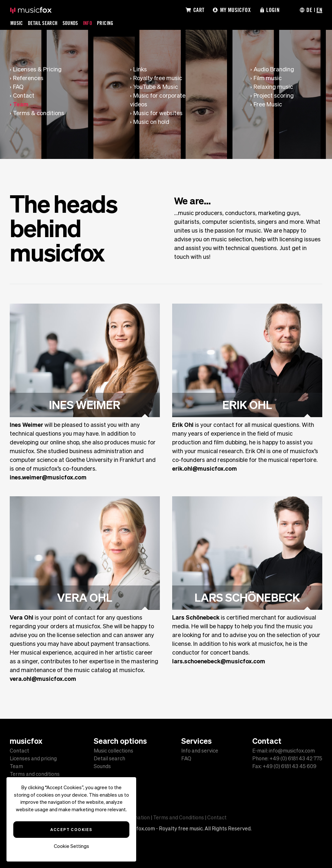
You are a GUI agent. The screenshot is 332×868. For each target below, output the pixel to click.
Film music (268, 78)
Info (88, 23)
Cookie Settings (71, 846)
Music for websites (158, 113)
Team (21, 104)
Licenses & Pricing (37, 69)
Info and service (200, 751)
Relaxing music (273, 87)
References (28, 78)
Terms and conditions (35, 774)
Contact (24, 96)
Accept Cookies (71, 829)
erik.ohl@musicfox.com (205, 468)
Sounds (70, 23)
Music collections (113, 751)
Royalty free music (158, 78)
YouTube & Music (156, 87)
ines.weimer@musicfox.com (48, 477)
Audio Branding (274, 69)
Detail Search (43, 23)
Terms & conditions (39, 113)
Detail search (109, 758)
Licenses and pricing (33, 758)
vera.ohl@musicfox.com (43, 679)
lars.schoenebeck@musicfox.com (219, 661)
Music (17, 23)
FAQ (18, 87)
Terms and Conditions (178, 817)
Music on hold (151, 122)
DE (309, 10)
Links (140, 69)
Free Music (268, 104)
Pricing (105, 23)
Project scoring (274, 96)
